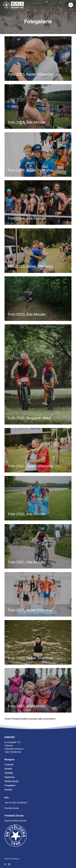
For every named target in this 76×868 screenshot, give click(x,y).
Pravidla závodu (12, 808)
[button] (71, 5)
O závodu (9, 765)
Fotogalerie (10, 785)
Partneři (8, 790)
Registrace (10, 777)
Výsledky (9, 773)
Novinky (8, 769)
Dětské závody (11, 781)
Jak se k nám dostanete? (16, 803)
